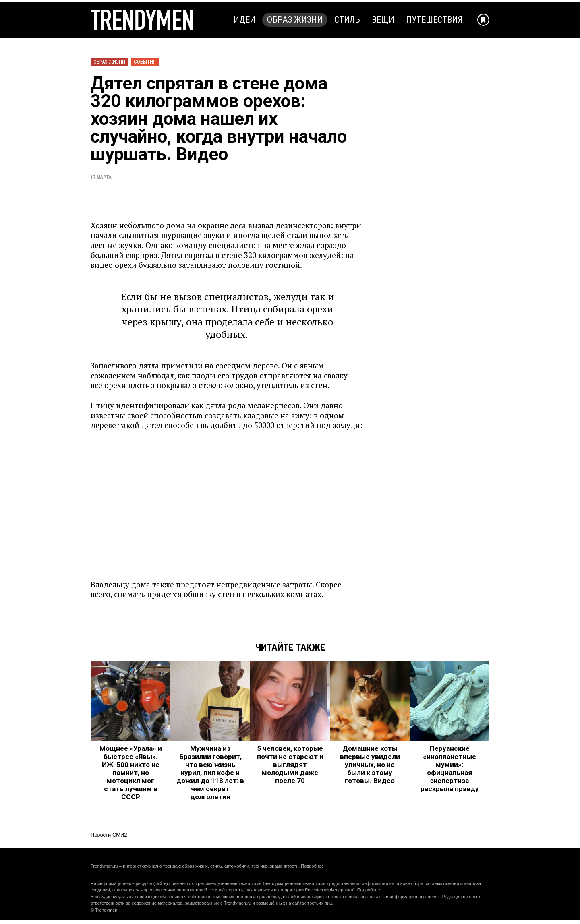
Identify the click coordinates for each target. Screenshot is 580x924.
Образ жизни (295, 20)
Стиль (347, 20)
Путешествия (434, 20)
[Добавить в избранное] (483, 20)
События (145, 62)
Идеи (244, 20)
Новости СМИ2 (109, 835)
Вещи (383, 20)
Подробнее (312, 866)
